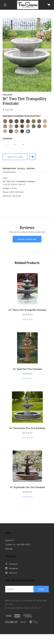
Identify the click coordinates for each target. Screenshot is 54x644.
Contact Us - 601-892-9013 (18, 544)
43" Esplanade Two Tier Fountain (27, 487)
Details (21, 169)
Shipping (31, 169)
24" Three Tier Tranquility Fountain (27, 310)
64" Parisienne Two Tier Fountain (27, 428)
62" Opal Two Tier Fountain (27, 369)
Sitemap (9, 549)
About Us (9, 540)
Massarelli (7, 95)
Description (9, 169)
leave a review (27, 239)
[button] (5, 5)
